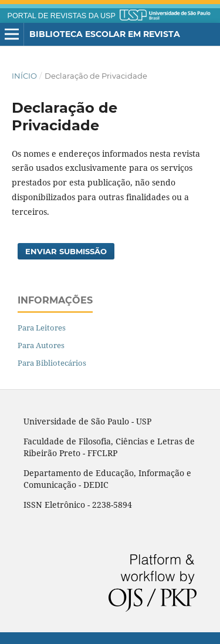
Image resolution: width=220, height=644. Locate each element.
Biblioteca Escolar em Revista (105, 34)
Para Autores (41, 345)
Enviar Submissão (66, 251)
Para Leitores (42, 328)
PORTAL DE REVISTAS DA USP (62, 16)
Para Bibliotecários (52, 363)
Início (24, 76)
